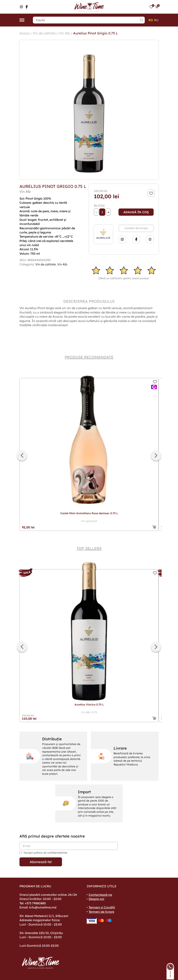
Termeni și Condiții (102, 907)
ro (151, 20)
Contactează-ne (100, 895)
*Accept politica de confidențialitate (45, 853)
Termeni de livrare (101, 912)
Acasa (24, 33)
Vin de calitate (44, 33)
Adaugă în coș (136, 212)
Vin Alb (64, 33)
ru (156, 20)
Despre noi (96, 899)
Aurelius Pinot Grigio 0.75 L (96, 33)
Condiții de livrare (136, 228)
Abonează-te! (41, 862)
